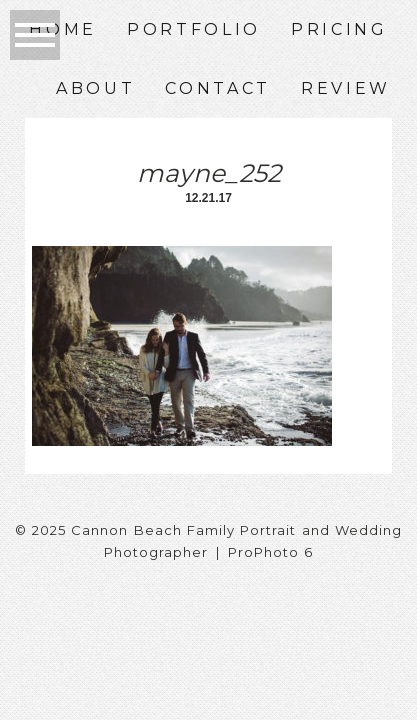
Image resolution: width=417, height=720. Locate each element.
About (95, 88)
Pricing (339, 29)
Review (346, 88)
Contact (218, 88)
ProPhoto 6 (270, 552)
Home (63, 29)
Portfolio (194, 29)
